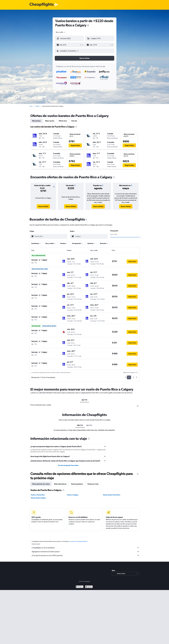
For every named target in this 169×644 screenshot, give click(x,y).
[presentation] (88, 25)
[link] (43, 206)
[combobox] (61, 32)
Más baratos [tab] (36, 121)
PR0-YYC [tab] (80, 425)
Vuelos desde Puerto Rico (112, 495)
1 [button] (129, 377)
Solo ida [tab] (74, 121)
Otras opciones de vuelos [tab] (41, 484)
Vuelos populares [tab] (77, 484)
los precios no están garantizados (78, 541)
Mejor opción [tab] (50, 121)
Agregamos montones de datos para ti (86, 552)
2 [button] (133, 377)
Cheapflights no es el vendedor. (86, 548)
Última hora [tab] (63, 121)
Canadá (37, 106)
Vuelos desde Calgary (38, 498)
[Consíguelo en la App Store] (89, 587)
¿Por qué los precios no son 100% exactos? (86, 555)
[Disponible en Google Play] (80, 587)
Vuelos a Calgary (73, 495)
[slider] (140, 237)
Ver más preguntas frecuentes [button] (68, 465)
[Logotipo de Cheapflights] (42, 5)
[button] (68, 45)
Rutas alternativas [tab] (60, 484)
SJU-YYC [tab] (84, 400)
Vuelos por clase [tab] (93, 484)
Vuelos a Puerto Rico (38, 495)
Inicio (31, 106)
